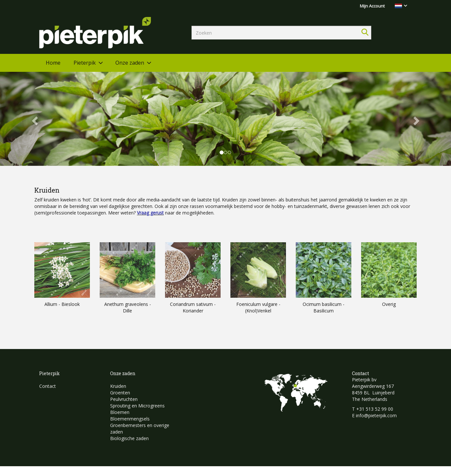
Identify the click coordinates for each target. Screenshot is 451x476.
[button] (34, 119)
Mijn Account (372, 6)
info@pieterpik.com (376, 415)
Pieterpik (85, 63)
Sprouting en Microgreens (137, 406)
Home (53, 63)
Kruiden (118, 386)
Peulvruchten (124, 399)
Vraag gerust (150, 213)
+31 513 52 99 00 (375, 409)
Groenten (120, 393)
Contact (48, 386)
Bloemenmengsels (130, 419)
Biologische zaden (129, 438)
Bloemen (120, 412)
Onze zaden (130, 63)
